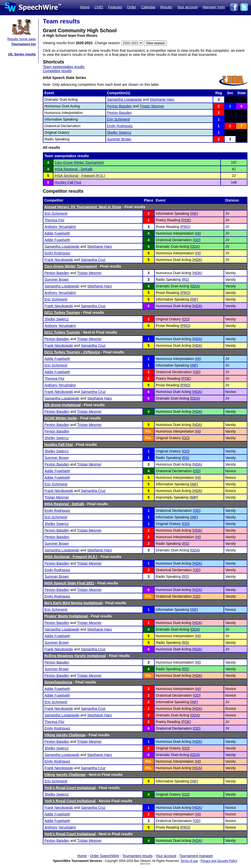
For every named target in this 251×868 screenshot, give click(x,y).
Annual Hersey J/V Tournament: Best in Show (83, 207)
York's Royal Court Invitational (70, 788)
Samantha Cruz (93, 260)
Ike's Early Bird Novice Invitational (73, 603)
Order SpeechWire (104, 856)
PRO (185, 227)
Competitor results (57, 71)
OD (197, 240)
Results (166, 7)
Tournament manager (196, 856)
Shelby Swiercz (119, 133)
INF (194, 214)
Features (115, 7)
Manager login (214, 7)
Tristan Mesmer (152, 106)
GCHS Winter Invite (61, 418)
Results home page (22, 39)
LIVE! (99, 7)
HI (198, 233)
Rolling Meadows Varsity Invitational (75, 656)
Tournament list (23, 44)
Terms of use (189, 861)
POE (186, 220)
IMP (194, 497)
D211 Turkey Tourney (62, 313)
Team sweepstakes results (64, 67)
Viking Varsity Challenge (65, 735)
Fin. (148, 431)
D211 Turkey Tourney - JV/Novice (72, 352)
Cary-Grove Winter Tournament (79, 162)
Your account (187, 7)
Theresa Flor (54, 220)
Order (132, 7)
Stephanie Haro (162, 100)
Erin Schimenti (118, 119)
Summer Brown (119, 139)
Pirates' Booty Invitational (67, 616)
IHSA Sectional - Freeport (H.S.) (80, 176)
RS (185, 280)
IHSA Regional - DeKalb (73, 169)
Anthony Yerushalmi (60, 227)
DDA (195, 247)
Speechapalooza (58, 682)
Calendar (148, 7)
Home (85, 7)
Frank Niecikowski (59, 260)
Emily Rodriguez (120, 126)
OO (186, 319)
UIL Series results (22, 54)
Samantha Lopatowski (124, 100)
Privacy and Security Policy (219, 861)
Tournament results (138, 856)
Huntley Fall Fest (68, 182)
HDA (197, 260)
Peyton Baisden (119, 106)
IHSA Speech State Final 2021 (69, 583)
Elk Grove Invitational (62, 405)
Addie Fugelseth (57, 233)
